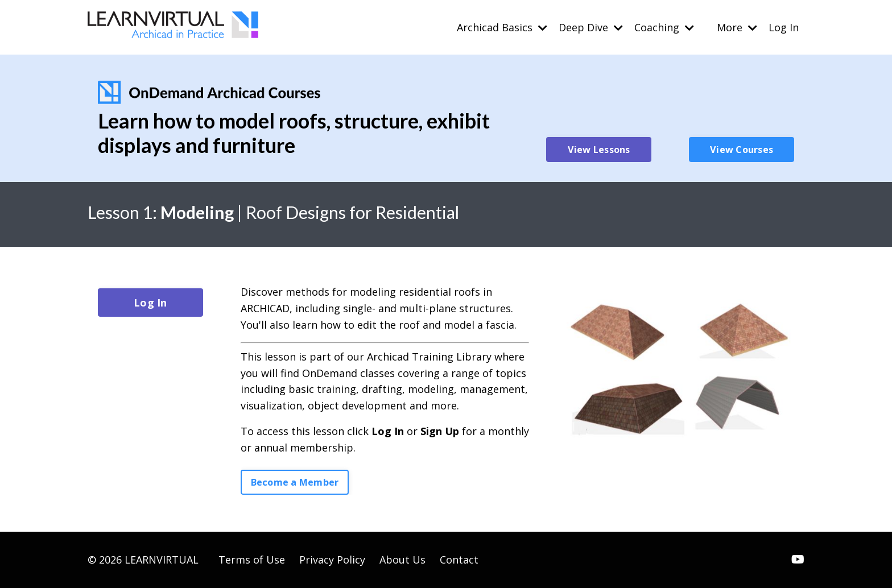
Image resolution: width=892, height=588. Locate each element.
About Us (402, 560)
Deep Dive (591, 27)
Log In (784, 27)
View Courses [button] (742, 150)
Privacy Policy (332, 560)
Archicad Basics (502, 27)
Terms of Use (252, 560)
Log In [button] (150, 303)
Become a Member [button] (295, 482)
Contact (459, 560)
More (737, 27)
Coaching (664, 27)
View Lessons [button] (599, 150)
